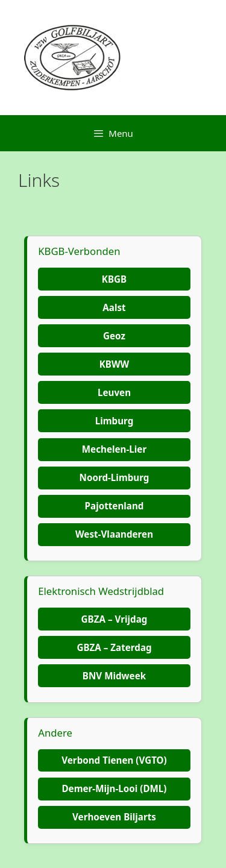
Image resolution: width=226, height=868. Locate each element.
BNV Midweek (114, 676)
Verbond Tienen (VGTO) (114, 760)
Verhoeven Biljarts (114, 817)
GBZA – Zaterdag (114, 647)
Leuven (114, 392)
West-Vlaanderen (114, 534)
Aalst (114, 307)
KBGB (114, 279)
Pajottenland (115, 506)
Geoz (114, 336)
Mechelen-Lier (114, 449)
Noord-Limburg (115, 477)
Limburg (115, 421)
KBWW (115, 364)
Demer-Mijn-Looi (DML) (114, 788)
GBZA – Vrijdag (115, 619)
